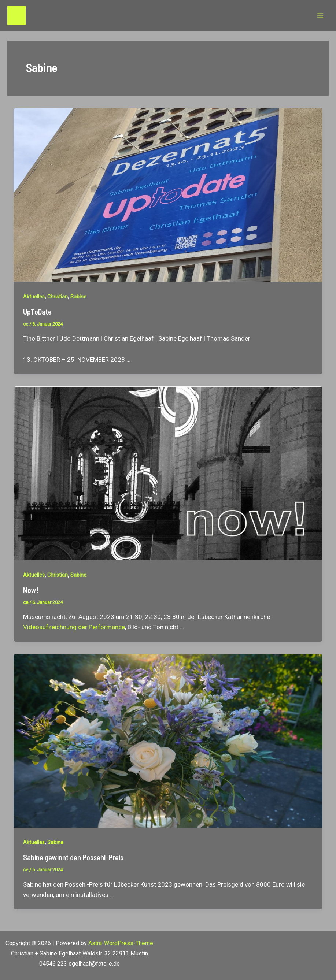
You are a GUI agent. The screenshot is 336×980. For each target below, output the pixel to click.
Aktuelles (34, 297)
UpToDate (37, 312)
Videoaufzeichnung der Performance (74, 627)
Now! (31, 590)
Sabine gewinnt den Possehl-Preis (73, 857)
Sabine (78, 297)
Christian (58, 297)
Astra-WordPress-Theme (121, 943)
